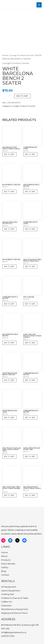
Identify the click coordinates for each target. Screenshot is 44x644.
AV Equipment (9, 587)
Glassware (6, 606)
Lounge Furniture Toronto (22, 55)
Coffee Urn (7, 602)
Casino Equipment (11, 591)
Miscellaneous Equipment (15, 609)
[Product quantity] (9, 96)
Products (6, 560)
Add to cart (22, 96)
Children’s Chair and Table (15, 598)
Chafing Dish (8, 594)
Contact (5, 575)
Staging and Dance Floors (14, 613)
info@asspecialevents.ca (14, 632)
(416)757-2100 (8, 636)
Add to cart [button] (9, 154)
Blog (4, 571)
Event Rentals (8, 564)
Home (5, 55)
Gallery (5, 567)
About (4, 556)
